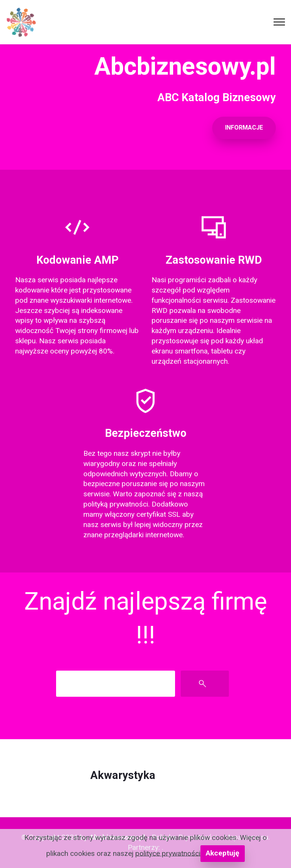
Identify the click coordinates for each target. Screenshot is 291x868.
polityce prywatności (168, 853)
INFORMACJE (244, 127)
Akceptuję (222, 853)
